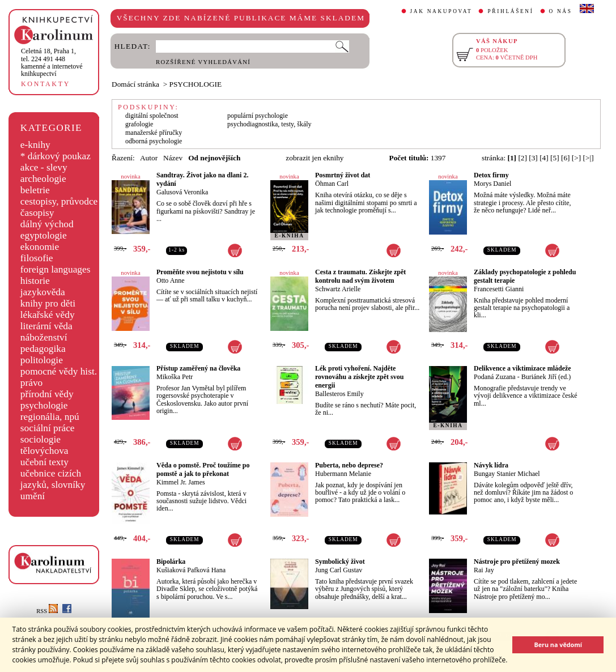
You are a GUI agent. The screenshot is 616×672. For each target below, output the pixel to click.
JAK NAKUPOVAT (441, 11)
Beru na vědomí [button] (558, 645)
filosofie (37, 258)
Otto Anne (171, 280)
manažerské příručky (154, 133)
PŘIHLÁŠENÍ (510, 11)
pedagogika (43, 349)
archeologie (43, 179)
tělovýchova (44, 451)
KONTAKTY (46, 84)
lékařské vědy (48, 315)
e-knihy (35, 145)
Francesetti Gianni (499, 289)
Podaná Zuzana (495, 377)
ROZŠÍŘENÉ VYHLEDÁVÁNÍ (203, 62)
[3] (533, 158)
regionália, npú (50, 417)
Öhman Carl (332, 184)
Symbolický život (340, 562)
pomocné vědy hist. (59, 371)
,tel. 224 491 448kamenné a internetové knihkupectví (52, 62)
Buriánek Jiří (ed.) (546, 377)
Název (173, 158)
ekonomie (40, 247)
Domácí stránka (135, 84)
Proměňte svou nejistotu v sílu (200, 272)
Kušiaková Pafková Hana (191, 570)
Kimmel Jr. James (181, 482)
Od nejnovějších (214, 158)
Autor (149, 158)
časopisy (37, 213)
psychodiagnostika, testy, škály (269, 124)
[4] (544, 158)
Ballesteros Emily (339, 394)
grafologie (139, 124)
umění (33, 496)
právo (31, 383)
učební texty (44, 462)
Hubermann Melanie (343, 474)
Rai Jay (484, 570)
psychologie (44, 405)
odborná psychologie (154, 141)
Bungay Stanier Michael (507, 474)
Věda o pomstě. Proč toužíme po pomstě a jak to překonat (203, 469)
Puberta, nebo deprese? (349, 465)
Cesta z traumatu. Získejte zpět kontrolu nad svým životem (360, 276)
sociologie (41, 439)
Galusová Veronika (182, 192)
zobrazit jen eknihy (315, 158)
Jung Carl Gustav (339, 570)
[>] (576, 158)
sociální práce (48, 428)
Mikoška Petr (175, 377)
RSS (47, 611)
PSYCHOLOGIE (196, 84)
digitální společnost (152, 116)
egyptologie (44, 235)
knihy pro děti (48, 303)
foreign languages (56, 269)
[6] (566, 158)
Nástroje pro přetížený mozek (517, 562)
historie (35, 281)
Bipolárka (171, 562)
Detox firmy (491, 175)
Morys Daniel (492, 184)
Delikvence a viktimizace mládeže (522, 368)
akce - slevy (44, 167)
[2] (522, 158)
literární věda (46, 326)
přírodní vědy (47, 394)
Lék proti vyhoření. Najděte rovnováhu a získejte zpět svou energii (359, 377)
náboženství (44, 337)
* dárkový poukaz (56, 156)
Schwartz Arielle (338, 289)
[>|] (589, 158)
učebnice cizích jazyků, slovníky (53, 479)
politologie (42, 360)
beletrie (35, 190)
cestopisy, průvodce (59, 201)
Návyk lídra (491, 465)
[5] (555, 158)
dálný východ (47, 224)
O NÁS (561, 11)
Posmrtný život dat (343, 175)
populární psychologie (258, 116)
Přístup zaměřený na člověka (198, 368)
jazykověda (43, 292)
